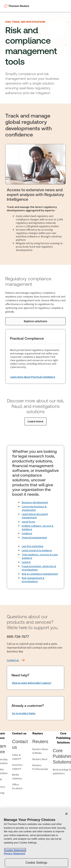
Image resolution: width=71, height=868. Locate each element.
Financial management (34, 538)
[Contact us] (13, 660)
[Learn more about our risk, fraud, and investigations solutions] (35, 421)
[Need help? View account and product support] (32, 683)
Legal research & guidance (37, 551)
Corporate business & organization (34, 508)
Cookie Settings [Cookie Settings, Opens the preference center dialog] (36, 863)
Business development (35, 503)
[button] (19, 733)
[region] (35, 838)
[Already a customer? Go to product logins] (24, 713)
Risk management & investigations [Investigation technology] (33, 580)
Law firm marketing (33, 546)
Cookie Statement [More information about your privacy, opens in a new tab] (15, 850)
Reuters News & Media (40, 751)
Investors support (18, 767)
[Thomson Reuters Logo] (17, 6)
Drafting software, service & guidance (37, 528)
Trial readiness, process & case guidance (40, 556)
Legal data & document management (35, 516)
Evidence (27, 533)
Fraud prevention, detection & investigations (39, 568)
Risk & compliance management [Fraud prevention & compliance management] (40, 574)
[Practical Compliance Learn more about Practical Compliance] (33, 377)
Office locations (17, 787)
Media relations (17, 777)
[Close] (66, 814)
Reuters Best (40, 759)
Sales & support (17, 757)
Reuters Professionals (40, 767)
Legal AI (26, 562)
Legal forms (28, 522)
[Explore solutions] (35, 321)
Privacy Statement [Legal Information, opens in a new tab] (14, 854)
